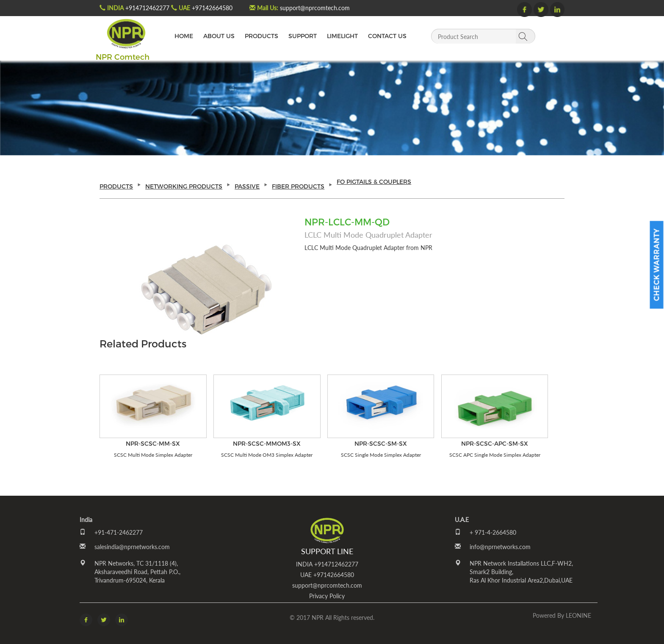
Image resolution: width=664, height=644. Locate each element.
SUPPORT (303, 36)
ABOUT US (219, 36)
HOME (184, 36)
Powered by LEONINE (562, 615)
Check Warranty (657, 265)
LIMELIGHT (342, 36)
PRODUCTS (261, 36)
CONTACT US (387, 36)
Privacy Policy (327, 596)
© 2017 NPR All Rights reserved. (332, 618)
